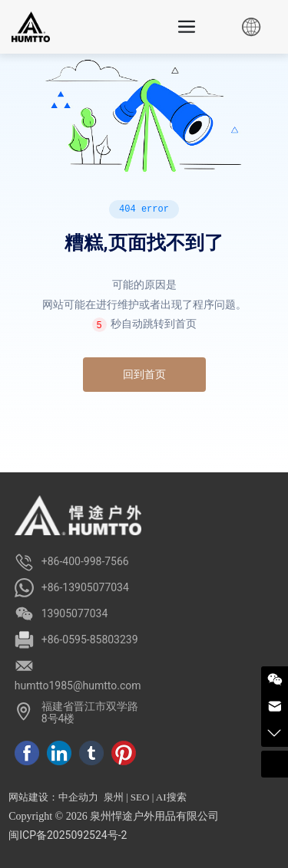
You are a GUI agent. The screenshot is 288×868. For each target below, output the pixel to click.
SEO (140, 797)
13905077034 (75, 613)
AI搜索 (171, 797)
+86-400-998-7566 (85, 561)
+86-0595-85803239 (90, 639)
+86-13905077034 (85, 587)
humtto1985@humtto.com (78, 686)
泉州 (114, 797)
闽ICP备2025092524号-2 (68, 835)
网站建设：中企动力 (53, 797)
